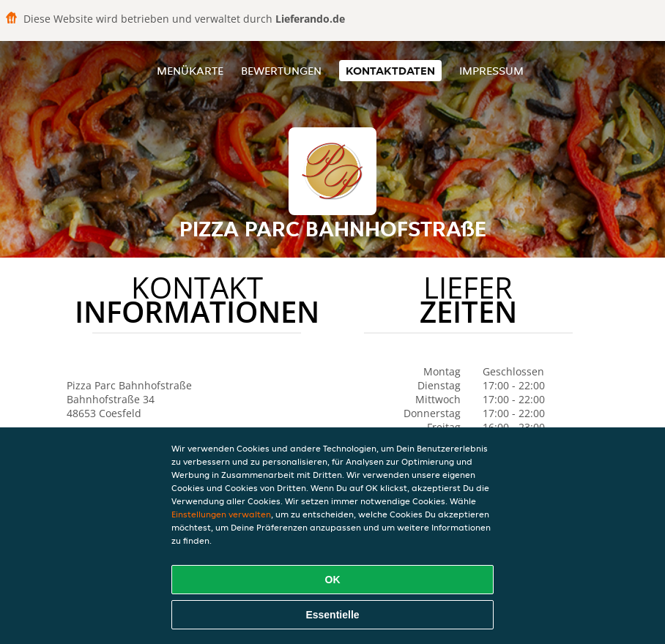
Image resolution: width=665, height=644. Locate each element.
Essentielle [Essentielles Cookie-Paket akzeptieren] (332, 615)
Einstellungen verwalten (221, 514)
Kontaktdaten (390, 71)
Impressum (491, 71)
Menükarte (190, 71)
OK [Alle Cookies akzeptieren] (333, 580)
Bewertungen (281, 71)
